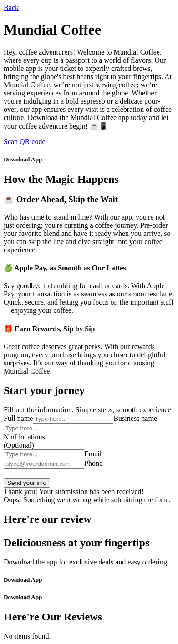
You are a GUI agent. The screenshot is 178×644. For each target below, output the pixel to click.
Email (93, 454)
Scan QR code (25, 142)
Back (11, 7)
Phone (93, 463)
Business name (135, 418)
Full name (18, 418)
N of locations (24, 437)
